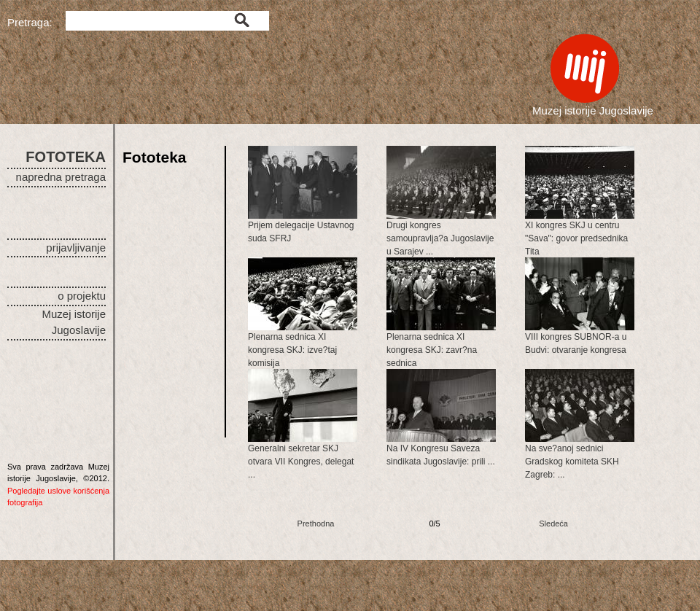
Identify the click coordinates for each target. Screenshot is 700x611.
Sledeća (553, 524)
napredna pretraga (61, 177)
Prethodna (316, 524)
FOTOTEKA (66, 157)
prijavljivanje (76, 248)
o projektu (82, 296)
